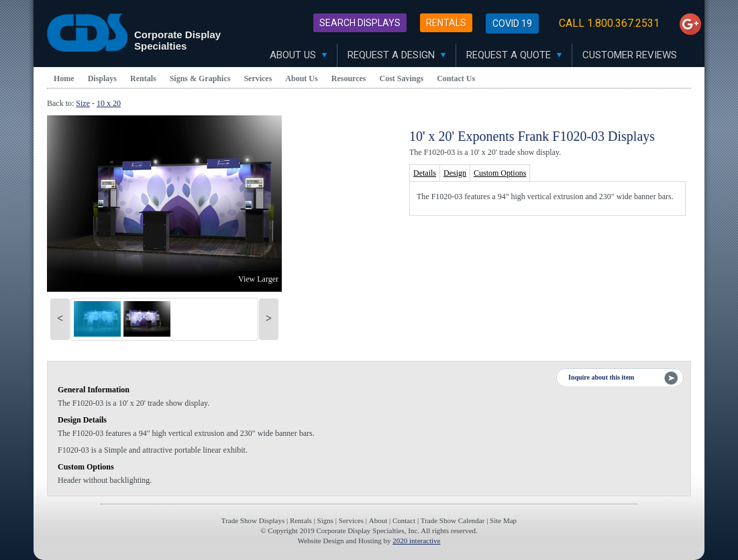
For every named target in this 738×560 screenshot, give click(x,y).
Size (83, 103)
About (378, 520)
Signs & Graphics (200, 78)
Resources (349, 78)
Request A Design (397, 55)
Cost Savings (402, 78)
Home (64, 78)
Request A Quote (514, 55)
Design (455, 173)
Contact (404, 520)
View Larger (258, 279)
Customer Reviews (630, 55)
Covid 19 (512, 23)
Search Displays (360, 23)
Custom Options (500, 173)
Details (425, 173)
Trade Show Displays (253, 520)
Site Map (503, 520)
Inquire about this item (601, 377)
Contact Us (456, 78)
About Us (298, 55)
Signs (325, 520)
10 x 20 (109, 103)
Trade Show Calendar (453, 520)
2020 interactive (416, 541)
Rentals (446, 23)
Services (258, 78)
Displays (102, 78)
